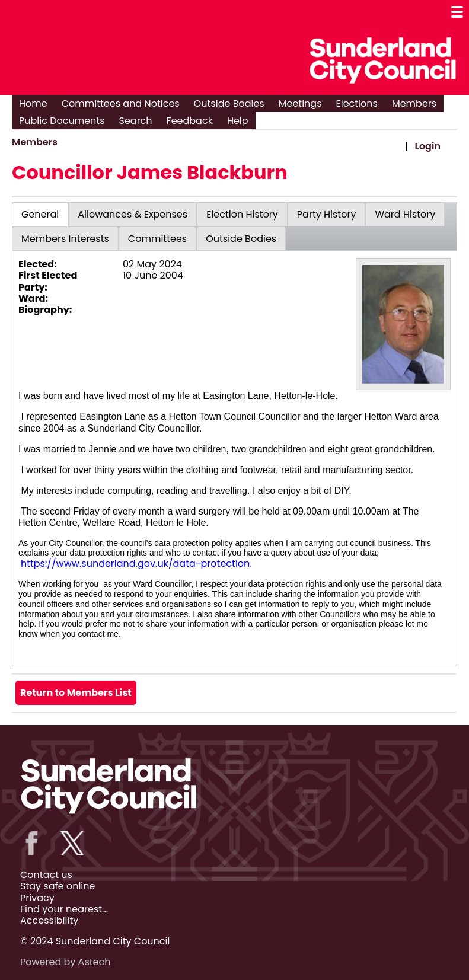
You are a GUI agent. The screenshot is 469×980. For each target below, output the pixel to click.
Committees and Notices (121, 103)
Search (136, 121)
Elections (357, 103)
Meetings (300, 103)
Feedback (190, 121)
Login (428, 146)
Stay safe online (58, 886)
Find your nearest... (64, 909)
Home (33, 103)
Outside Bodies (229, 103)
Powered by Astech (65, 962)
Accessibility (49, 920)
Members (414, 103)
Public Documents (62, 121)
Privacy (37, 898)
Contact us (46, 875)
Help (238, 121)
